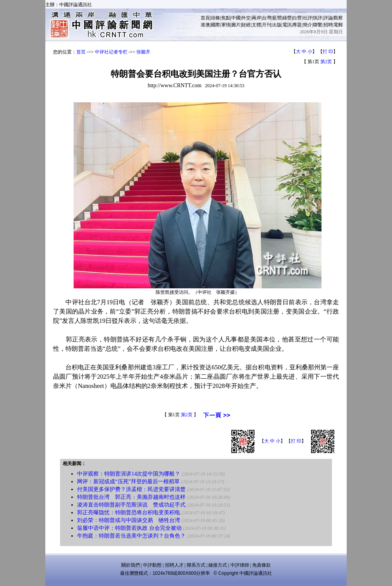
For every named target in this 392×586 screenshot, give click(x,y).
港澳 (205, 25)
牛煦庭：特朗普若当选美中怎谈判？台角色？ (131, 536)
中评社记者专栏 (111, 52)
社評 (308, 18)
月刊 (266, 25)
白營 (297, 18)
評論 (328, 18)
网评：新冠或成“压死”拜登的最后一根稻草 (128, 482)
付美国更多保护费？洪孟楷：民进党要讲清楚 (131, 489)
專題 (297, 25)
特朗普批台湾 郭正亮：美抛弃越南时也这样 (131, 497)
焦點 (226, 18)
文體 (256, 25)
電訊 (287, 25)
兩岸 (256, 18)
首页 (81, 52)
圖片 (236, 25)
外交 (246, 18)
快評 (318, 18)
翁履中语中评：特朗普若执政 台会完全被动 (129, 528)
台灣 (266, 18)
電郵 (338, 25)
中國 (236, 18)
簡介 (308, 25)
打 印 (328, 52)
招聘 (328, 25)
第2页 (326, 62)
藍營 (277, 18)
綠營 (287, 18)
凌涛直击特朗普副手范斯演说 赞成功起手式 (131, 505)
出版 (277, 25)
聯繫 (318, 25)
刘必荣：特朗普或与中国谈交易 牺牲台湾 (129, 520)
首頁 (205, 18)
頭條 (215, 18)
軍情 (226, 25)
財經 (246, 25)
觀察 (338, 18)
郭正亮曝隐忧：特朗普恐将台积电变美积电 (129, 513)
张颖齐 (143, 52)
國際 (215, 25)
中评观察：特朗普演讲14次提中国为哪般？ (129, 474)
